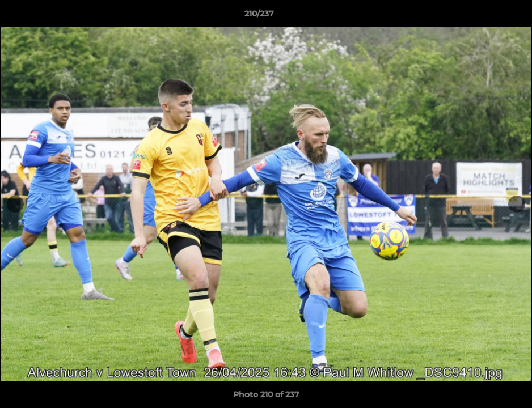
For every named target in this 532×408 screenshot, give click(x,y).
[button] (484, 16)
